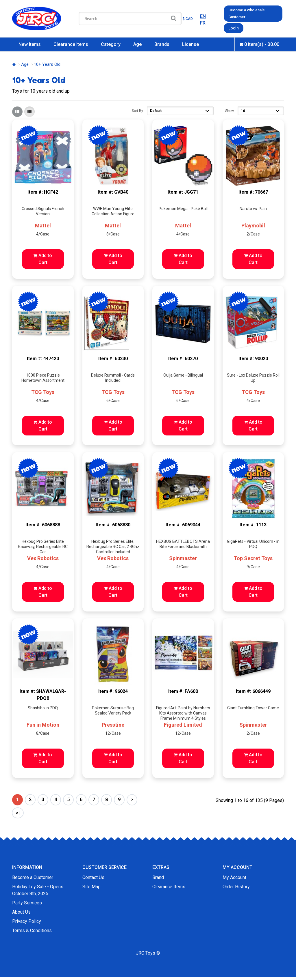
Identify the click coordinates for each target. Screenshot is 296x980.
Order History (236, 886)
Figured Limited (183, 724)
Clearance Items (71, 43)
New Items (30, 43)
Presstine (113, 724)
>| (18, 812)
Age (137, 43)
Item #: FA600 (183, 690)
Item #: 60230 (113, 358)
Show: (230, 110)
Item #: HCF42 (43, 191)
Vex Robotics (43, 558)
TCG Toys (43, 391)
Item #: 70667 (253, 191)
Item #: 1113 (253, 524)
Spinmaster (183, 558)
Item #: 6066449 (253, 690)
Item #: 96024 (113, 690)
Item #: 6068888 (43, 524)
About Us (21, 911)
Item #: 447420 (43, 358)
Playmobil (253, 225)
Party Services (27, 902)
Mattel (43, 225)
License (190, 43)
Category (111, 43)
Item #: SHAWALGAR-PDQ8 (43, 694)
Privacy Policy (27, 920)
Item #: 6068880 (113, 524)
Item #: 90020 (253, 358)
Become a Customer (33, 877)
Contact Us (93, 877)
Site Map (91, 886)
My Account (234, 877)
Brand (158, 877)
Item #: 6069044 (183, 524)
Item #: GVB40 (113, 191)
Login (233, 28)
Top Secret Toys (253, 558)
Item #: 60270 (183, 358)
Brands (162, 43)
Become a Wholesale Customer (247, 13)
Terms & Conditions (32, 930)
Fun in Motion (43, 724)
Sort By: (138, 110)
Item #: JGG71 (183, 191)
